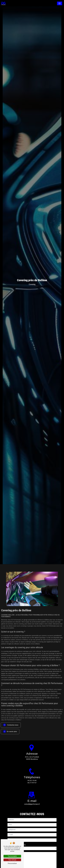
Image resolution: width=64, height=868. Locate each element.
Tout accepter (12, 856)
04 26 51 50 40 (32, 781)
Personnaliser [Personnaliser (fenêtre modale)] (12, 863)
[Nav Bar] (60, 3)
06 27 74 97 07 (32, 783)
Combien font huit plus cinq (17, 838)
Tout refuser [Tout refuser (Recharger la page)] (12, 860)
